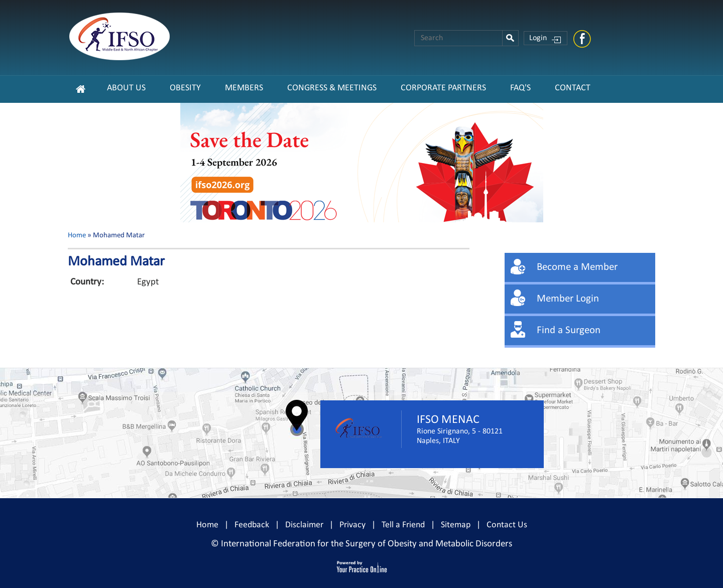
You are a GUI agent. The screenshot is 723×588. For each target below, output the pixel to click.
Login (538, 38)
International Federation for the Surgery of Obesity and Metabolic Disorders (367, 544)
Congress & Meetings (332, 88)
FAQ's (520, 88)
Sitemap (456, 525)
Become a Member (577, 267)
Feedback (252, 525)
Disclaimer (304, 525)
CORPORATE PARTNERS (443, 88)
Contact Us (507, 525)
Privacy (352, 525)
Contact (573, 88)
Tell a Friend (403, 525)
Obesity (185, 88)
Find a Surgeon (569, 330)
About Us (126, 88)
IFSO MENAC (448, 420)
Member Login (568, 299)
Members (244, 88)
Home (77, 236)
